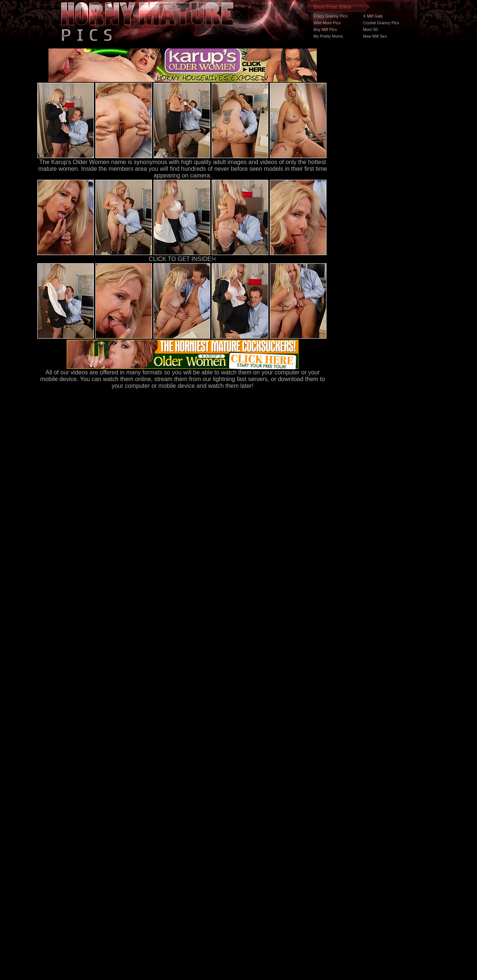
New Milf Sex (375, 36)
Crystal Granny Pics (381, 23)
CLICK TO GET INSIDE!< (183, 259)
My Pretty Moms (328, 36)
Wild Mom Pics (327, 23)
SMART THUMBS (252, 839)
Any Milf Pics (325, 29)
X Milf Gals (373, 16)
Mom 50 (370, 29)
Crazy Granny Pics (331, 16)
